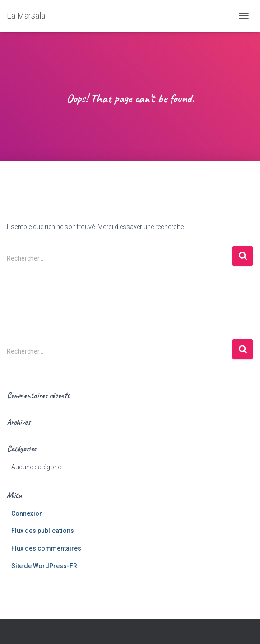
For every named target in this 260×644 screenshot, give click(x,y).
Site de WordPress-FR (44, 566)
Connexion (27, 513)
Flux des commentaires (46, 548)
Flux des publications (43, 531)
